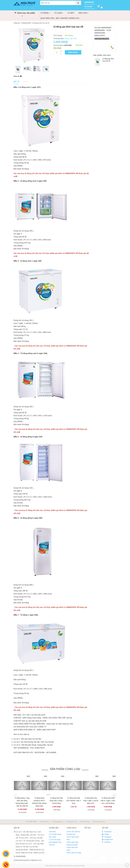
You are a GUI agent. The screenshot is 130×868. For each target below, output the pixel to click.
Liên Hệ (52, 845)
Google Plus (107, 840)
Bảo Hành (52, 837)
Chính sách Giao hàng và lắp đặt (73, 843)
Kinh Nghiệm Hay (55, 842)
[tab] (16, 82)
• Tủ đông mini (44, 822)
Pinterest (106, 842)
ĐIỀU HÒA (83, 13)
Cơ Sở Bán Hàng (55, 834)
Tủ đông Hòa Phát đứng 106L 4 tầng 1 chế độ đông (56, 801)
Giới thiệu (52, 832)
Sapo (83, 866)
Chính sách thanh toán (73, 838)
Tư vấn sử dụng (55, 840)
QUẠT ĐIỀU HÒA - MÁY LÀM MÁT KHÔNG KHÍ (60, 18)
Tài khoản (88, 7)
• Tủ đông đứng (84, 822)
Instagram (107, 837)
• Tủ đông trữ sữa (71, 822)
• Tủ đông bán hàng (98, 822)
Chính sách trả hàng (74, 853)
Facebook (107, 832)
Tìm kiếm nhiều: (32, 822)
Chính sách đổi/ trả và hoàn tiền (73, 833)
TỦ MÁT (71, 13)
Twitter (105, 834)
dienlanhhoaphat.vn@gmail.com (29, 860)
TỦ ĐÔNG (45, 13)
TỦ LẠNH (59, 13)
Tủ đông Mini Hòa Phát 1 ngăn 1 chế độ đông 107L (91, 801)
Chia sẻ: (17, 76)
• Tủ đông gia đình (57, 822)
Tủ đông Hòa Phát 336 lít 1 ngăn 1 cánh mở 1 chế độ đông (108, 801)
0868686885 (89, 2)
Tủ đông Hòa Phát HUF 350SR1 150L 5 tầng (74, 801)
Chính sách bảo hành (72, 849)
